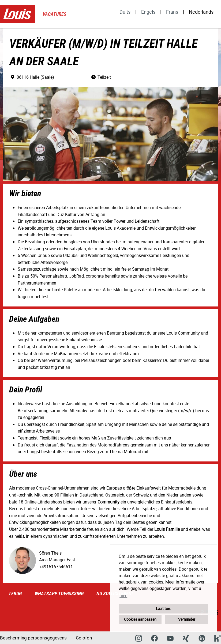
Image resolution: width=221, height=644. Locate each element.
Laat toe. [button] (163, 609)
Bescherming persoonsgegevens (33, 638)
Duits (125, 12)
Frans (172, 12)
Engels (148, 12)
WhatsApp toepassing (59, 594)
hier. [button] (123, 596)
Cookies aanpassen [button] (140, 619)
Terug (15, 594)
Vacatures (55, 14)
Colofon (84, 638)
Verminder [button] (187, 619)
